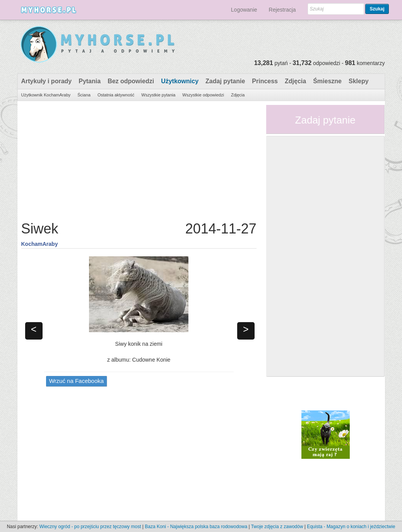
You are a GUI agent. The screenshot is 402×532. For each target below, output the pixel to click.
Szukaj (377, 9)
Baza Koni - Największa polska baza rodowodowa (196, 527)
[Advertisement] (139, 159)
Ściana (84, 95)
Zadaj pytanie (225, 81)
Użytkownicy (180, 81)
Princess (265, 81)
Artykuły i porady (47, 81)
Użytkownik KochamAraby (46, 95)
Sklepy (359, 81)
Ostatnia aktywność (116, 95)
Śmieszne (327, 81)
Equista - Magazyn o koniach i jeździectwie (351, 527)
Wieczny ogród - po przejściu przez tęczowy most (90, 527)
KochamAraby (40, 244)
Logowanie (244, 10)
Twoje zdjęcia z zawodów (277, 527)
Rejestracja (282, 10)
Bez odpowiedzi (131, 81)
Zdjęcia (295, 81)
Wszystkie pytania (158, 95)
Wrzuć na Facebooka (76, 381)
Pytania (90, 81)
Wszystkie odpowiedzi (203, 95)
